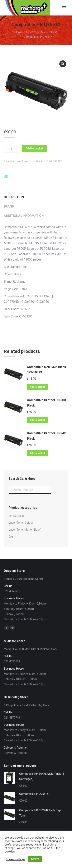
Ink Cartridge (17, 516)
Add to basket (34, 148)
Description (14, 197)
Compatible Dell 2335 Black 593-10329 (46, 370)
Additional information (24, 216)
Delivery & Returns (15, 753)
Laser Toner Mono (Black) (29, 161)
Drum (12, 537)
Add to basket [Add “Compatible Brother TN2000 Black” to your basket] (37, 420)
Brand (9, 206)
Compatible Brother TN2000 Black (47, 403)
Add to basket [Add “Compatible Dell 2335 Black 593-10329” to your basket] (37, 387)
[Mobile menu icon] (64, 8)
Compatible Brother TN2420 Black (47, 436)
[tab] (36, 195)
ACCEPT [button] (35, 859)
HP (6, 176)
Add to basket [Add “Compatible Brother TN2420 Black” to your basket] (37, 453)
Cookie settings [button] (16, 859)
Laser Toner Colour (21, 523)
